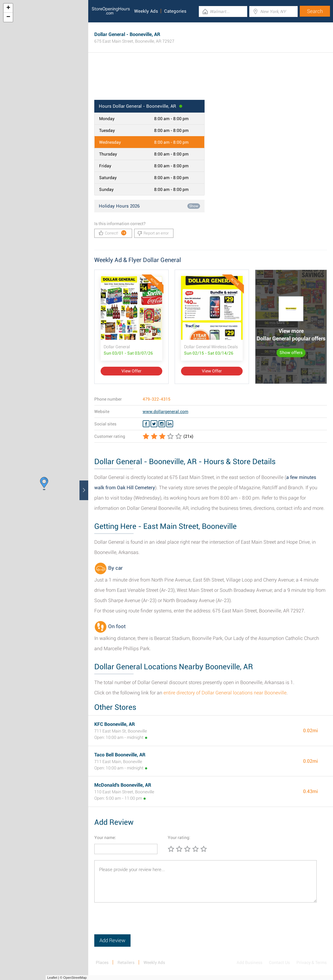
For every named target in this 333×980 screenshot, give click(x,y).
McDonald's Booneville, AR (123, 785)
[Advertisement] (211, 80)
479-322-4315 (157, 399)
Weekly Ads (146, 11)
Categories (175, 11)
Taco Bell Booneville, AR (120, 755)
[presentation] (140, 923)
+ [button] (8, 8)
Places (102, 962)
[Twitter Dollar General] (154, 424)
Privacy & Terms (312, 962)
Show (194, 206)
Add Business (249, 962)
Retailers (126, 962)
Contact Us (279, 962)
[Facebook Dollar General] (146, 424)
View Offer (131, 371)
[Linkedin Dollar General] (170, 424)
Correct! (113, 233)
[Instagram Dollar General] (162, 424)
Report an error (153, 233)
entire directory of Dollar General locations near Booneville (225, 693)
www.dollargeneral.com (165, 411)
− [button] (8, 17)
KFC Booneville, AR (115, 724)
